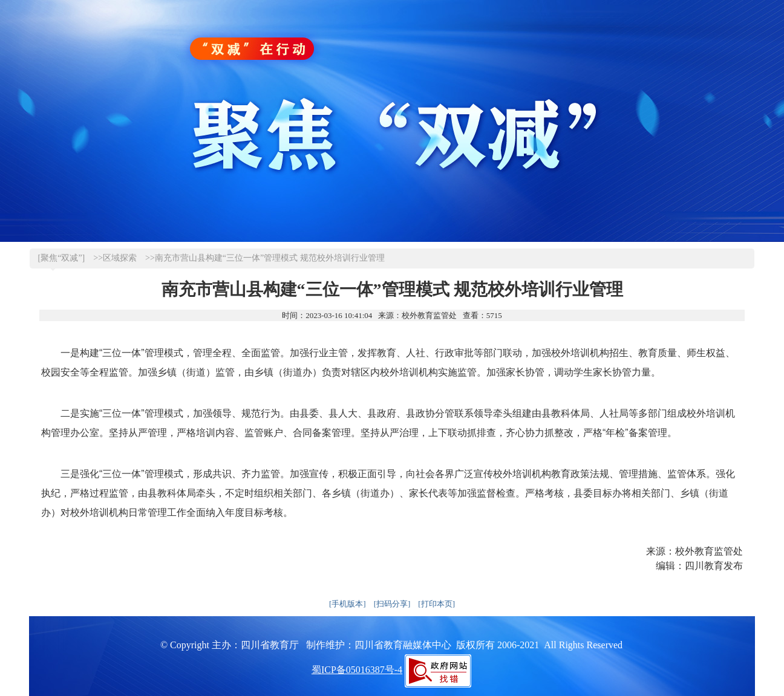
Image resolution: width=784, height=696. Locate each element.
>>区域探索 (115, 258)
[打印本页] (436, 604)
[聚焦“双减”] (62, 258)
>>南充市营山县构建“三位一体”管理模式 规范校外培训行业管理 (265, 258)
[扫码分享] (392, 604)
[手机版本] (348, 604)
